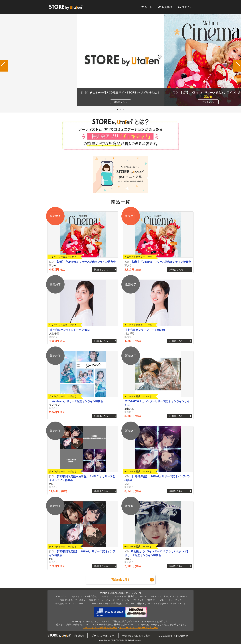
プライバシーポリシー (103, 636)
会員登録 (167, 7)
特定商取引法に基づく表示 (136, 636)
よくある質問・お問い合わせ (173, 636)
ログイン (187, 7)
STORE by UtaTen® (66, 7)
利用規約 (79, 636)
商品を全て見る (121, 580)
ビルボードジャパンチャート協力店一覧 (139, 628)
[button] (118, 109)
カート (148, 7)
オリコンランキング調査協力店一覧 (100, 628)
